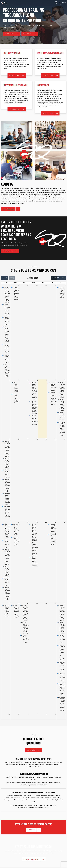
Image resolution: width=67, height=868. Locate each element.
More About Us (11, 209)
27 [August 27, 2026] (46, 603)
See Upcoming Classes (34, 859)
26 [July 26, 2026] (9, 285)
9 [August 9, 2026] (10, 439)
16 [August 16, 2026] (10, 522)
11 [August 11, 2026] (28, 439)
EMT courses (30, 195)
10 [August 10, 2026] (19, 439)
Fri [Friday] (52, 283)
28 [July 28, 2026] (28, 285)
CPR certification (17, 195)
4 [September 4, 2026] (56, 714)
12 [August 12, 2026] (37, 439)
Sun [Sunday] (6, 283)
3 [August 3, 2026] (19, 381)
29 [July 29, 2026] (37, 285)
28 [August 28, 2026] (55, 603)
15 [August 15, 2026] (65, 439)
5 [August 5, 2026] (37, 381)
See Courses (10, 251)
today (12, 278)
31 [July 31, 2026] (55, 285)
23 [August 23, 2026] (10, 603)
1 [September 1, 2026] (28, 714)
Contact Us (33, 750)
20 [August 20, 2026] (46, 522)
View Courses (17, 75)
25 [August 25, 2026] (28, 603)
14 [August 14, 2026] (55, 439)
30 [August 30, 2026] (9, 714)
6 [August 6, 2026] (46, 381)
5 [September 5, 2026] (65, 714)
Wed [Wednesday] (33, 283)
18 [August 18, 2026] (28, 522)
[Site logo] (4, 3)
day (64, 278)
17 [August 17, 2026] (19, 522)
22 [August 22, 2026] (65, 522)
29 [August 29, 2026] (65, 603)
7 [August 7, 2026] (56, 381)
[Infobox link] (56, 3)
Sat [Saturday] (61, 283)
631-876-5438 (30, 34)
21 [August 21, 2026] (55, 522)
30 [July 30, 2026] (46, 285)
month (54, 278)
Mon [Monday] (15, 283)
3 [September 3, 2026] (46, 714)
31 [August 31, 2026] (19, 714)
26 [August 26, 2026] (37, 603)
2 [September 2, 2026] (37, 714)
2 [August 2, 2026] (10, 381)
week (59, 278)
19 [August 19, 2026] (37, 522)
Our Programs (12, 34)
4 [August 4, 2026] (28, 381)
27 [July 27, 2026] (19, 285)
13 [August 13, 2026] (46, 439)
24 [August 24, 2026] (19, 603)
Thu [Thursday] (43, 283)
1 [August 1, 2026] (65, 285)
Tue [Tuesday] (24, 283)
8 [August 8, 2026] (65, 381)
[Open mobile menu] (63, 3)
